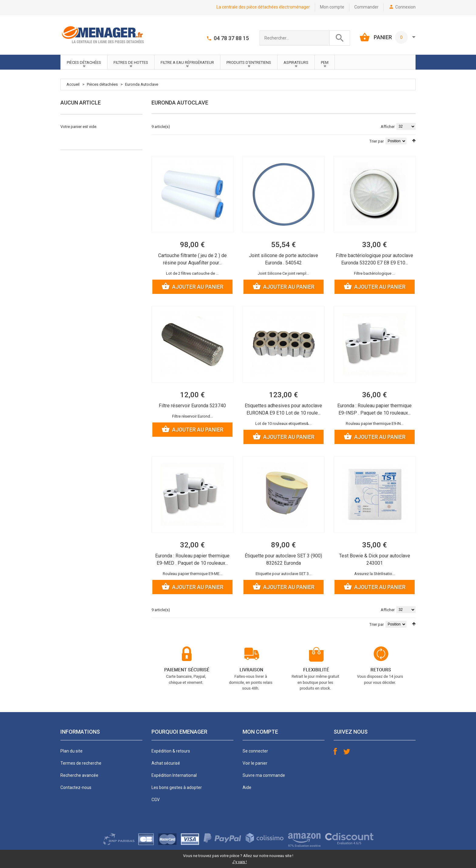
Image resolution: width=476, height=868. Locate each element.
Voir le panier (255, 763)
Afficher (388, 127)
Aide (247, 787)
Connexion (405, 7)
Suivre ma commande (264, 775)
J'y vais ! (240, 862)
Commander (366, 7)
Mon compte (332, 7)
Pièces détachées (102, 84)
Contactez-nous (76, 787)
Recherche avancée (79, 775)
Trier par (377, 141)
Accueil (73, 84)
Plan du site (71, 751)
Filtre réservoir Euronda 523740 (192, 406)
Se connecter (255, 751)
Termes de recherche (81, 763)
